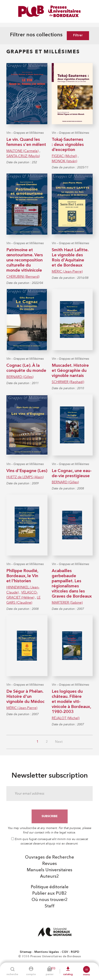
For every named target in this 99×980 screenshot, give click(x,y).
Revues (49, 864)
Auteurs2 (49, 877)
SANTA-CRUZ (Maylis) (23, 156)
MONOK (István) (64, 161)
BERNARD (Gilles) (20, 377)
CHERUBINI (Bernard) (23, 277)
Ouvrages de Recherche (49, 857)
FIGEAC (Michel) (64, 156)
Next (59, 742)
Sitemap (26, 952)
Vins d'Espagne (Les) (27, 471)
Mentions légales (47, 952)
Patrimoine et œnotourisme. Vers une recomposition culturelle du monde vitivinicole (25, 260)
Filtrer (78, 36)
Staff (50, 906)
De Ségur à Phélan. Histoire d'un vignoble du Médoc (25, 697)
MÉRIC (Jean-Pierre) (67, 271)
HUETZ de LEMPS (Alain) (25, 477)
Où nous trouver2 (50, 900)
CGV (65, 952)
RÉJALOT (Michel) (66, 718)
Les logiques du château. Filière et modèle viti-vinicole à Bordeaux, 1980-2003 (71, 702)
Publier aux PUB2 (49, 894)
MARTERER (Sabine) (67, 603)
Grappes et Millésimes (29, 133)
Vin (8, 133)
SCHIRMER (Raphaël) (68, 382)
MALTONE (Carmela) (22, 151)
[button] (86, 969)
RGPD (75, 952)
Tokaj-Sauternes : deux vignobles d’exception (68, 145)
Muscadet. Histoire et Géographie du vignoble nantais (70, 371)
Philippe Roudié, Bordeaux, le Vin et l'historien (22, 576)
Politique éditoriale (50, 887)
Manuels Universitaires (49, 870)
